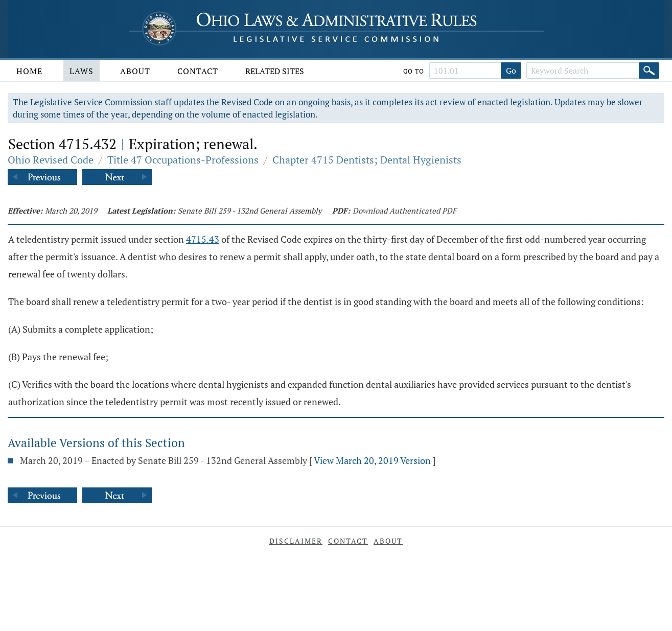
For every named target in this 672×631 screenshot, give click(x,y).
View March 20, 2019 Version (372, 460)
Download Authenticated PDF (404, 211)
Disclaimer (296, 541)
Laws (82, 71)
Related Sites (275, 71)
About (135, 71)
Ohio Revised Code (51, 160)
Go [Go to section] (511, 71)
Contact (198, 71)
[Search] (649, 71)
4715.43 (203, 239)
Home (29, 71)
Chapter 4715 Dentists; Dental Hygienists (367, 160)
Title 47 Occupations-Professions (183, 160)
